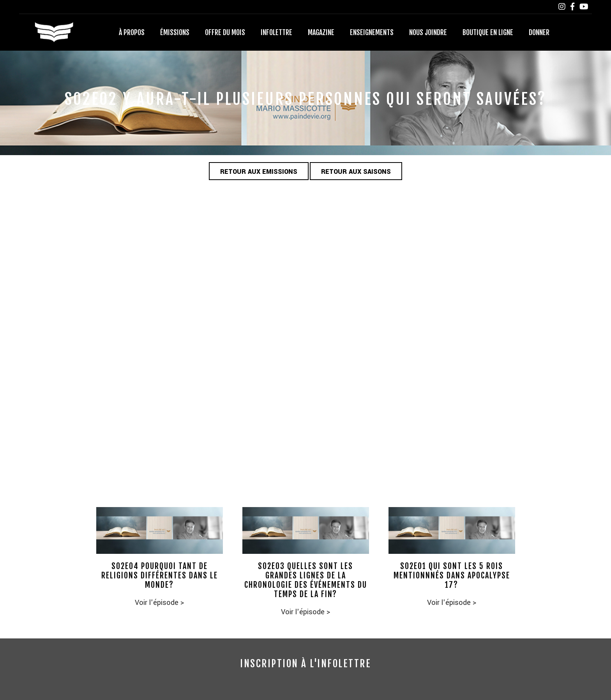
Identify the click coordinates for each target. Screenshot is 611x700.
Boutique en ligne (488, 32)
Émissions (175, 32)
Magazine (321, 32)
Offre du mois (225, 32)
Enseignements (372, 32)
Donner (539, 32)
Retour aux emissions (259, 172)
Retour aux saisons (356, 172)
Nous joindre (428, 32)
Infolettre (276, 32)
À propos (132, 32)
